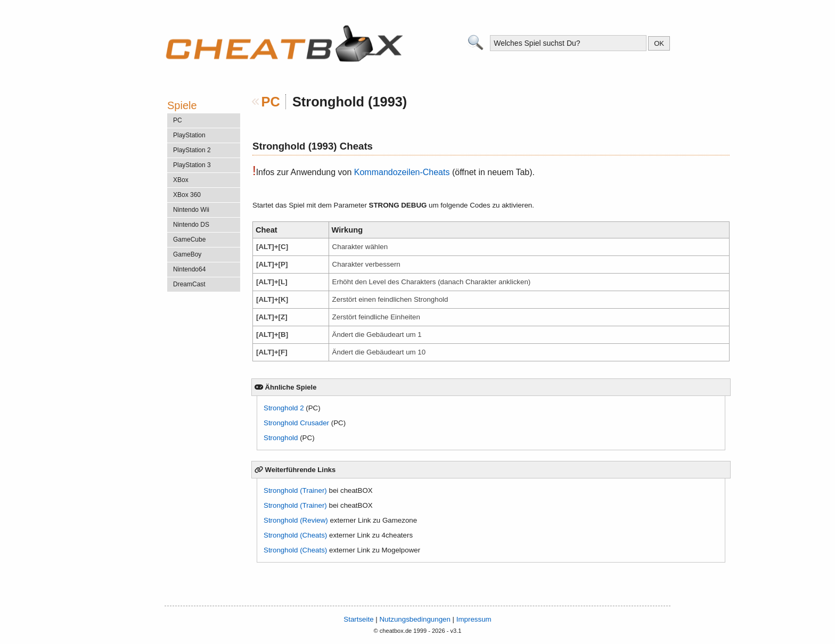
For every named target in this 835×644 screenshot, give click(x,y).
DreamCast (189, 284)
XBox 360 (187, 195)
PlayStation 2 (192, 150)
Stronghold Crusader (296, 423)
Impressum (474, 619)
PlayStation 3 (192, 165)
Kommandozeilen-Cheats (402, 172)
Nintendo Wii (191, 210)
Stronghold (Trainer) (295, 490)
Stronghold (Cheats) (295, 535)
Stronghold (281, 438)
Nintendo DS (191, 225)
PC (271, 102)
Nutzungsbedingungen (415, 619)
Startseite (358, 619)
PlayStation (189, 135)
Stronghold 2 (284, 408)
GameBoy (187, 254)
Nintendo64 (189, 269)
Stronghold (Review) (296, 520)
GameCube (189, 240)
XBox (181, 180)
